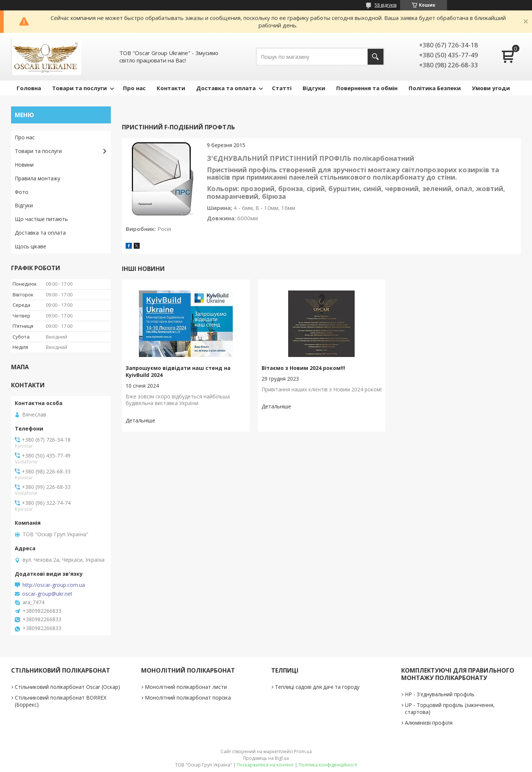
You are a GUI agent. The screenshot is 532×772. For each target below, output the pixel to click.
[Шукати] (376, 57)
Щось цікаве (30, 246)
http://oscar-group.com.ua (54, 585)
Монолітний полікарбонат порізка (188, 698)
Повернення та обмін (367, 88)
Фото (22, 192)
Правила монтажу (37, 178)
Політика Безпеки (435, 88)
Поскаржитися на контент (265, 765)
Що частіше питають (41, 219)
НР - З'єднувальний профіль (440, 694)
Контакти (171, 88)
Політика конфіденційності (328, 765)
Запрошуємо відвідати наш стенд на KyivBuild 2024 (178, 371)
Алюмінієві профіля (429, 723)
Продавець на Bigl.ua (266, 758)
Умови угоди (491, 88)
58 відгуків (386, 5)
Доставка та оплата (226, 88)
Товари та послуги (79, 88)
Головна (29, 88)
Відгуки (314, 88)
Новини (24, 165)
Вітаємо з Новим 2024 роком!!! (303, 368)
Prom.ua (303, 751)
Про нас (134, 88)
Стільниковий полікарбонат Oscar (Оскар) (67, 687)
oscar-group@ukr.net (47, 594)
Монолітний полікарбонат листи (186, 687)
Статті (282, 88)
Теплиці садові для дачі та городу (317, 687)
